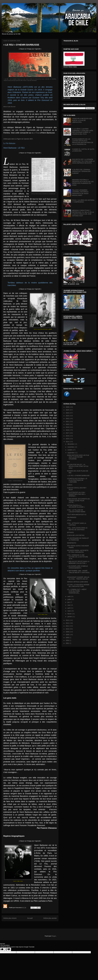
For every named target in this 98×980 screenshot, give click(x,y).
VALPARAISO (72, 517)
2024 (68, 413)
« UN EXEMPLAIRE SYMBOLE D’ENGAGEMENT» (78, 567)
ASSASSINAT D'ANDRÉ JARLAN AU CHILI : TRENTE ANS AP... (78, 578)
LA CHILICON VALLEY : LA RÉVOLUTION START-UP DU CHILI (78, 466)
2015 (68, 439)
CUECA (70, 485)
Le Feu (36, 133)
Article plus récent (10, 918)
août (69, 596)
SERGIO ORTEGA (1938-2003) (78, 582)
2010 (68, 629)
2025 (68, 410)
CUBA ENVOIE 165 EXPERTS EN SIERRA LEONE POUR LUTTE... (78, 501)
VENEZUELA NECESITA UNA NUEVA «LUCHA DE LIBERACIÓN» (82, 120)
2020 (68, 424)
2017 (68, 433)
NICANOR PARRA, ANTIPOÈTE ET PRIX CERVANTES (78, 551)
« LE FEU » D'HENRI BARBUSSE (15, 481)
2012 (68, 623)
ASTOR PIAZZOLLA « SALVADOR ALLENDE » (76, 506)
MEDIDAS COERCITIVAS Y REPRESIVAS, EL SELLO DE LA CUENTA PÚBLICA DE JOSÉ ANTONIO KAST (83, 213)
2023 (68, 416)
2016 (68, 436)
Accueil (30, 918)
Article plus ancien (50, 918)
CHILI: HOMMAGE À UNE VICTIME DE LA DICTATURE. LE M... (78, 557)
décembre (71, 444)
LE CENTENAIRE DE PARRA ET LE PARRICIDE (78, 539)
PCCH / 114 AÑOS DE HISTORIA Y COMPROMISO (83, 201)
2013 (68, 620)
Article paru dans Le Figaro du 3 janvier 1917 (18, 139)
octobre (70, 450)
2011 (68, 626)
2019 (68, 427)
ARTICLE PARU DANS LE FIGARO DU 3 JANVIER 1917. (43, 194)
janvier (70, 617)
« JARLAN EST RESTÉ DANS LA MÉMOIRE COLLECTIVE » (78, 562)
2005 (68, 638)
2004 (68, 640)
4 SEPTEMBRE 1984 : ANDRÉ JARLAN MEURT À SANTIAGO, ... (78, 573)
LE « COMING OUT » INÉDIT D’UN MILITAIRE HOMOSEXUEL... (77, 591)
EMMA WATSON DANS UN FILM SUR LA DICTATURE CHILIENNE (78, 457)
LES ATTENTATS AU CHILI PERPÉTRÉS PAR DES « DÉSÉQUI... (76, 494)
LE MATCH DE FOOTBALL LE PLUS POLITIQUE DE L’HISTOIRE (77, 480)
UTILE (69, 520)
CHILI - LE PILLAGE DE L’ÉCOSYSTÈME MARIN (76, 511)
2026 (68, 407)
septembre (71, 453)
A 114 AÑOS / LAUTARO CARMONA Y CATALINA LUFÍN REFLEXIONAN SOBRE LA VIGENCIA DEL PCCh (83, 131)
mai (69, 605)
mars (69, 611)
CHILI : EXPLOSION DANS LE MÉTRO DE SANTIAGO (77, 529)
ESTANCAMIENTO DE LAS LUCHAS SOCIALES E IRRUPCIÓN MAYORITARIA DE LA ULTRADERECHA (83, 142)
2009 (68, 632)
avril (69, 608)
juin (69, 602)
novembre (71, 447)
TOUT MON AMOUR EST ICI (77, 515)
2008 (68, 635)
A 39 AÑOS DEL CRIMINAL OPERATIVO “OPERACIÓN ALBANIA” (81, 171)
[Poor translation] (8, 949)
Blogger (54, 936)
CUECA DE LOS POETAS (76, 535)
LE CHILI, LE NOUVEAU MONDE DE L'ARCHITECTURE (78, 586)
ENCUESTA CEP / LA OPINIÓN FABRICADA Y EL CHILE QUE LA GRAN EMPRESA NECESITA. (83, 161)
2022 (68, 419)
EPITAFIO (70, 532)
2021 (68, 421)
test (68, 462)
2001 (68, 643)
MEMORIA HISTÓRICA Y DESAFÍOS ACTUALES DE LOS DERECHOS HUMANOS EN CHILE (83, 182)
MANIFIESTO (72, 543)
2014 (68, 442)
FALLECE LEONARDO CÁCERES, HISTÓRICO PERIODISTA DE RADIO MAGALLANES (80, 193)
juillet (69, 599)
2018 (68, 430)
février (70, 614)
